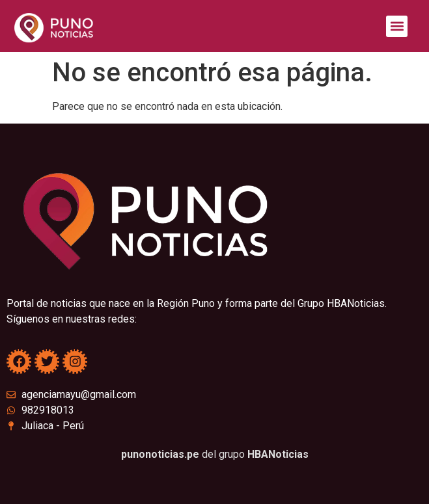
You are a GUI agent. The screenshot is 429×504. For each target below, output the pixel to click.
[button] (397, 26)
